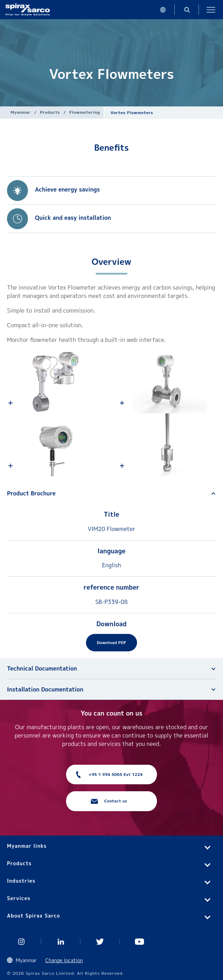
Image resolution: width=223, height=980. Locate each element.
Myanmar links (27, 846)
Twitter (100, 942)
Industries (21, 881)
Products (50, 112)
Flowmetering (85, 112)
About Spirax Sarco (34, 916)
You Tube (140, 942)
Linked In (61, 942)
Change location (64, 960)
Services (19, 898)
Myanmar (21, 112)
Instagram (21, 942)
